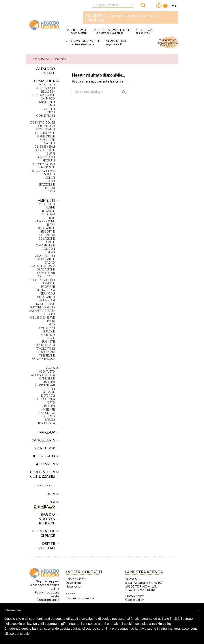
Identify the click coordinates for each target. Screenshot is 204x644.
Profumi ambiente (48, 408)
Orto (51, 403)
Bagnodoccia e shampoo (43, 97)
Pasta (51, 321)
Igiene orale (45, 136)
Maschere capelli (47, 142)
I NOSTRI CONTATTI (84, 572)
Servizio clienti (76, 579)
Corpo (50, 112)
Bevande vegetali (49, 213)
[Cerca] (112, 5)
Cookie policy (134, 600)
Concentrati (45, 385)
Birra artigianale (46, 226)
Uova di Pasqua (44, 359)
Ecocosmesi (45, 129)
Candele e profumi (47, 380)
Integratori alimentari (46, 299)
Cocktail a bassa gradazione (42, 268)
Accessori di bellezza (45, 90)
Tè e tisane (47, 356)
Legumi (50, 314)
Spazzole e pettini (47, 186)
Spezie (50, 338)
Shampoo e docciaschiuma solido (43, 171)
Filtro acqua (45, 399)
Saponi (50, 420)
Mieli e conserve (42, 318)
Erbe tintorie (45, 133)
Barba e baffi (45, 102)
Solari (50, 178)
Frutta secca (45, 290)
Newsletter (74, 586)
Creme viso (46, 126)
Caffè (51, 242)
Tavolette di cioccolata (46, 350)
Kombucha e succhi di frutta (43, 306)
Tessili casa (46, 423)
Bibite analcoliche (45, 220)
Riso (52, 324)
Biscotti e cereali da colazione (47, 235)
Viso (52, 191)
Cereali (49, 252)
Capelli (49, 109)
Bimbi (51, 105)
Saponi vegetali (43, 164)
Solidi (50, 181)
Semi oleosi (46, 328)
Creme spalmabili (42, 280)
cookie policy (162, 624)
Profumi (49, 161)
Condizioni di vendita (80, 598)
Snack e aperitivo (48, 333)
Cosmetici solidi (42, 123)
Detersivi (48, 396)
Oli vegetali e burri (45, 152)
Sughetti (48, 342)
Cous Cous (46, 276)
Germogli (47, 294)
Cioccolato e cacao (44, 261)
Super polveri (45, 345)
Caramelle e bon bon (45, 247)
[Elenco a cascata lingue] (174, 6)
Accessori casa (43, 375)
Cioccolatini (45, 256)
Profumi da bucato (46, 415)
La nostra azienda (144, 572)
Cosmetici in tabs (46, 117)
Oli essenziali (45, 147)
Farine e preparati (48, 285)
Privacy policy (135, 596)
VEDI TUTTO (47, 85)
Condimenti (46, 273)
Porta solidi (46, 157)
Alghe (50, 207)
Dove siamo (74, 583)
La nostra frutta (42, 311)
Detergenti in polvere (45, 391)
